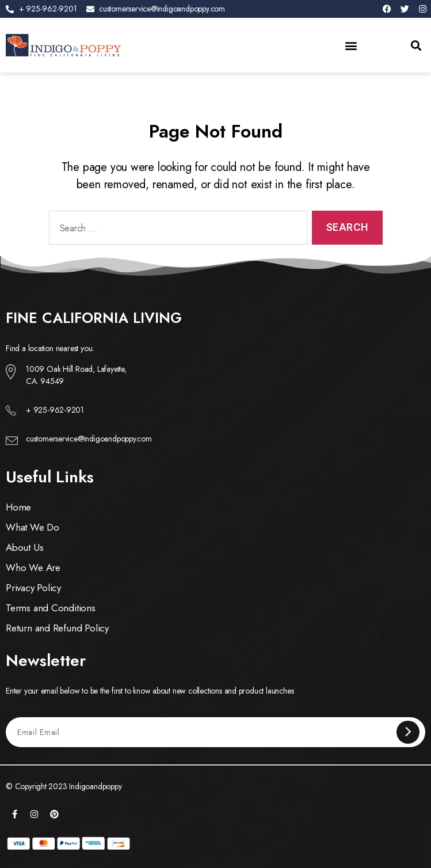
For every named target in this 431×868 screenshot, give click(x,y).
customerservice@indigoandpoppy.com (89, 439)
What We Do (33, 527)
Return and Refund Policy (57, 628)
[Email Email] (207, 732)
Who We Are (33, 568)
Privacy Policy (33, 588)
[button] (351, 45)
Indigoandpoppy (95, 786)
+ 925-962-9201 (55, 410)
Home (18, 507)
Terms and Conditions (51, 608)
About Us (24, 547)
